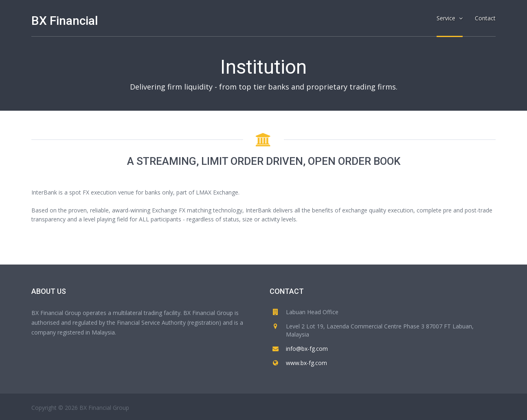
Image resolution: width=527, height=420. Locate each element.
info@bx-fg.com (307, 349)
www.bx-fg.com (306, 363)
